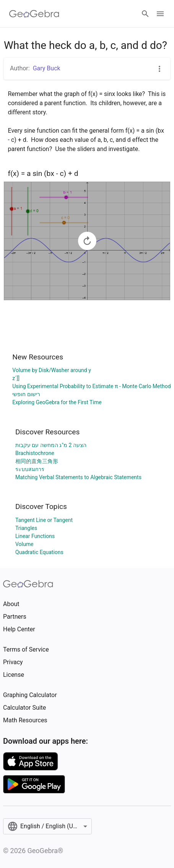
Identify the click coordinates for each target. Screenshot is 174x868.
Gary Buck (47, 68)
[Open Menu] (160, 14)
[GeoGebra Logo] (34, 14)
